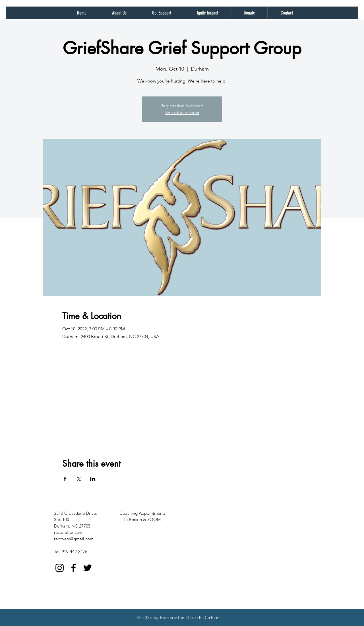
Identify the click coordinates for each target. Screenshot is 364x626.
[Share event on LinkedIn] (93, 479)
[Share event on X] (79, 479)
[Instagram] (60, 568)
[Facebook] (74, 568)
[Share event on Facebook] (65, 479)
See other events (182, 113)
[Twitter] (87, 568)
